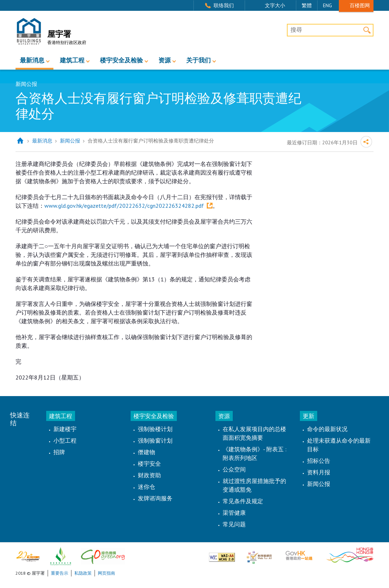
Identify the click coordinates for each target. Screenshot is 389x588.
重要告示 (60, 573)
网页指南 (106, 573)
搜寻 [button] (367, 30)
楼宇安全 (149, 464)
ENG (327, 5)
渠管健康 (234, 513)
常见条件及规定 (243, 501)
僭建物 (147, 452)
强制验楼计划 (155, 429)
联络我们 (224, 5)
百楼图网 (360, 5)
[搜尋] (330, 30)
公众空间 (234, 469)
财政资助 (149, 475)
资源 (165, 60)
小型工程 (65, 440)
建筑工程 (72, 60)
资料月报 (319, 472)
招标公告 (319, 461)
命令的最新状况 (327, 429)
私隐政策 (83, 573)
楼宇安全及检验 (121, 60)
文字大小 (275, 5)
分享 (366, 142)
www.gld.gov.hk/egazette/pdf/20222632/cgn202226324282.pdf (124, 206)
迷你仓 (147, 487)
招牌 (59, 452)
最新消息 (32, 60)
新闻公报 (70, 141)
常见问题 (234, 524)
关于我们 (198, 60)
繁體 (307, 5)
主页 (20, 141)
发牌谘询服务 (155, 498)
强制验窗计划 (155, 440)
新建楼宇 (65, 429)
